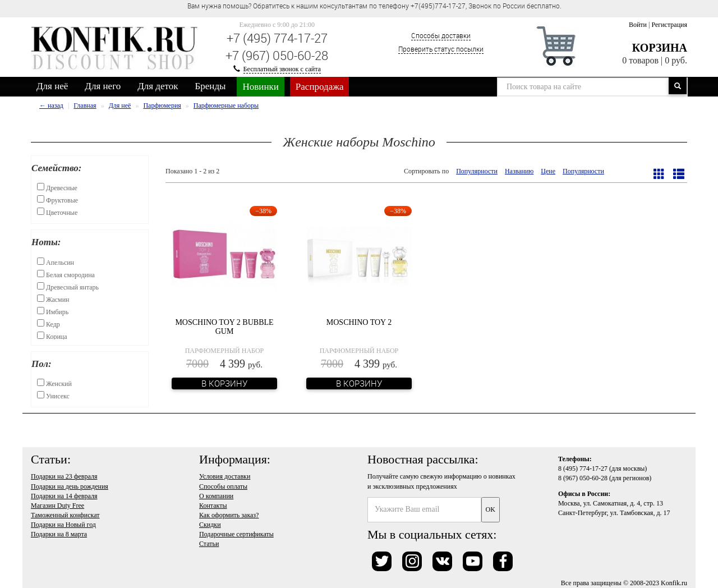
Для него (103, 86)
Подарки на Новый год (63, 525)
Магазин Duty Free (57, 506)
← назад (51, 105)
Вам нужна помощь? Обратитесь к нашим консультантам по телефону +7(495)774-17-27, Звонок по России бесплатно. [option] (374, 6)
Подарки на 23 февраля (64, 476)
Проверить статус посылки (441, 49)
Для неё (52, 86)
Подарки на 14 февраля (64, 496)
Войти (638, 25)
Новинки (260, 87)
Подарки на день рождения (70, 486)
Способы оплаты (223, 486)
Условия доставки (225, 476)
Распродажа (320, 87)
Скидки (210, 525)
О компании (216, 496)
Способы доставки (441, 35)
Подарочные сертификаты (236, 534)
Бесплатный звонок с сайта (282, 69)
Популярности (477, 171)
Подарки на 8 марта (59, 534)
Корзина (660, 48)
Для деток (158, 86)
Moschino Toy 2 (359, 322)
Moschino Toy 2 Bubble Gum (224, 327)
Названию (519, 171)
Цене (548, 171)
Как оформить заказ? (229, 515)
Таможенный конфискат (65, 515)
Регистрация (669, 25)
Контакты (213, 506)
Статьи (209, 544)
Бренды (211, 86)
